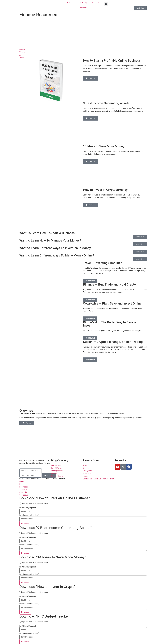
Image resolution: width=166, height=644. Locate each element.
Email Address (29, 515)
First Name (28, 508)
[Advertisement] (83, 33)
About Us (95, 3)
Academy (84, 3)
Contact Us (83, 8)
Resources (71, 3)
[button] (106, 4)
